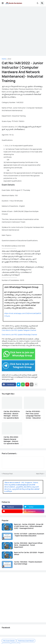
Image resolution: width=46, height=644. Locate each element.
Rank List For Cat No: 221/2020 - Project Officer (29, 553)
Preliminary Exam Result (26, 641)
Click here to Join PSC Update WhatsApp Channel (19, 335)
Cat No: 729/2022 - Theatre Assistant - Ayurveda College (28, 563)
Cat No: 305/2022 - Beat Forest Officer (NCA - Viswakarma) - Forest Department (28, 545)
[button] (3, 3)
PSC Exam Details (9, 641)
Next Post (40, 474)
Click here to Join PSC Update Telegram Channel (19, 330)
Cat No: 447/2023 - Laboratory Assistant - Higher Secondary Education (29, 535)
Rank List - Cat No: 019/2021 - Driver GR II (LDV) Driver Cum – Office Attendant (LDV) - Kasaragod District (29, 526)
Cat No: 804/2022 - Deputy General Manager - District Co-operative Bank (11, 440)
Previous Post (8, 474)
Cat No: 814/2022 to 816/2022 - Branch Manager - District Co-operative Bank (12, 415)
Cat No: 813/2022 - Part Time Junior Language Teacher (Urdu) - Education (33, 415)
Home (4, 59)
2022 (9, 59)
